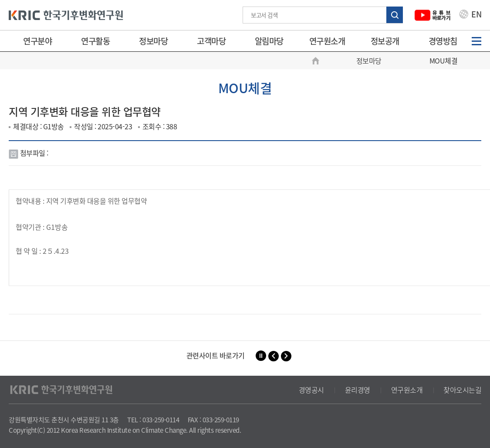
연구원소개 (327, 41)
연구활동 (95, 41)
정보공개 (385, 41)
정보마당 (153, 41)
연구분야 (37, 41)
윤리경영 (358, 390)
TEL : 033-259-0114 (153, 420)
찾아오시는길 (462, 390)
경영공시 (311, 390)
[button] (274, 356)
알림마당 (269, 41)
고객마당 (211, 41)
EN (470, 15)
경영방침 (443, 41)
